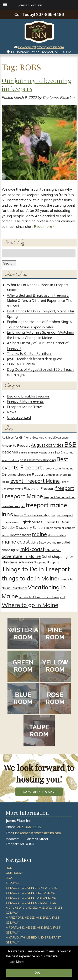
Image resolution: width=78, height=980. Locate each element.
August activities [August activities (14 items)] (47, 445)
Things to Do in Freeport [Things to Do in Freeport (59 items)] (36, 569)
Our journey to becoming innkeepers (37, 85)
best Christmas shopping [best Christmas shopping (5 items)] (38, 460)
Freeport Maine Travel (25, 407)
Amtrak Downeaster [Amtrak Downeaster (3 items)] (57, 438)
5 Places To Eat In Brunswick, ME (32, 888)
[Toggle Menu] (5, 5)
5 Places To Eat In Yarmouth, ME (31, 903)
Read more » (44, 226)
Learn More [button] (15, 962)
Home (10, 868)
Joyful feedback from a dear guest (34, 359)
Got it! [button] (39, 973)
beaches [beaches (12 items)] (10, 452)
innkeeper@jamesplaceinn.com (41, 47)
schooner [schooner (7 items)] (26, 562)
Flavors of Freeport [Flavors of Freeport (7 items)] (39, 488)
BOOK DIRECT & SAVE (39, 792)
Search (9, 263)
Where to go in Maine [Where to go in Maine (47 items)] (30, 605)
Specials (13, 883)
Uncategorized (19, 417)
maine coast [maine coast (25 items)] (16, 542)
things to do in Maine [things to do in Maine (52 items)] (30, 578)
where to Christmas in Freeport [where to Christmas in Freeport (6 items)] (42, 597)
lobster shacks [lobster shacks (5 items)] (21, 535)
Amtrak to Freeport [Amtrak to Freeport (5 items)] (16, 446)
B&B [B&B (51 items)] (71, 444)
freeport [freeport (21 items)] (65, 488)
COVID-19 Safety (21, 364)
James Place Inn (30, 5)
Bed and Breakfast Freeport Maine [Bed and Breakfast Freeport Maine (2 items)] (36, 453)
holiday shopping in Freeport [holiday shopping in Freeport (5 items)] (53, 515)
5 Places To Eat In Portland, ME (31, 898)
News (12, 412)
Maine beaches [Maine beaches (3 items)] (57, 535)
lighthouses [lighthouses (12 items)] (32, 522)
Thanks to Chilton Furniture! (30, 353)
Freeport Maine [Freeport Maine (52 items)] (22, 496)
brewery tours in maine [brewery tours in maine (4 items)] (58, 468)
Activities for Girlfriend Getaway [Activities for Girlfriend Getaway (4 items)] (23, 437)
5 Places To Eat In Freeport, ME (30, 893)
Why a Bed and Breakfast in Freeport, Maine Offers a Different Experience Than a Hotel (41, 301)
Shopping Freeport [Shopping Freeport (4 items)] (46, 562)
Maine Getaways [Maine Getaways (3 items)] (41, 543)
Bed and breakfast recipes (28, 396)
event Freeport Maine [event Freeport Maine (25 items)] (35, 481)
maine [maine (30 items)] (39, 534)
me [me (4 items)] (18, 550)
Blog (10, 878)
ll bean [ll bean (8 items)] (49, 522)
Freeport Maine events (25, 401)
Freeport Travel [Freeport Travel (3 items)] (23, 515)
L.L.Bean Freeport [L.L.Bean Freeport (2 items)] (11, 523)
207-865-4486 (29, 827)
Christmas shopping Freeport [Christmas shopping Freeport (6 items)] (23, 474)
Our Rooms (15, 873)
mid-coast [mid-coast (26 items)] (32, 549)
